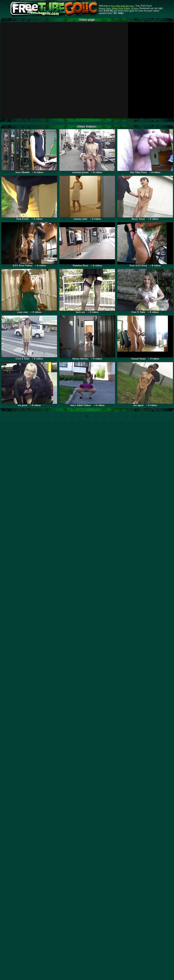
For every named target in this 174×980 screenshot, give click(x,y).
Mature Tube (105, 8)
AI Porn (135, 8)
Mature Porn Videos (121, 8)
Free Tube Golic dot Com (122, 6)
